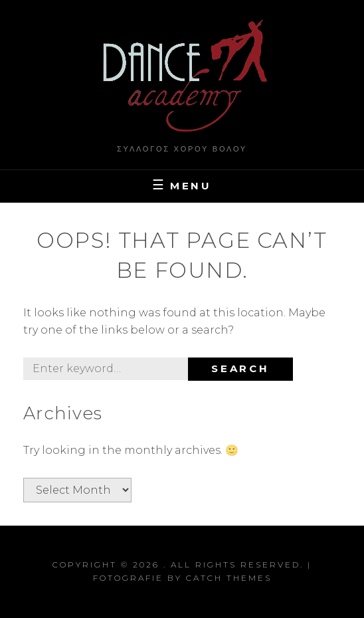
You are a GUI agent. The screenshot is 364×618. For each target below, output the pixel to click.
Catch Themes (229, 578)
